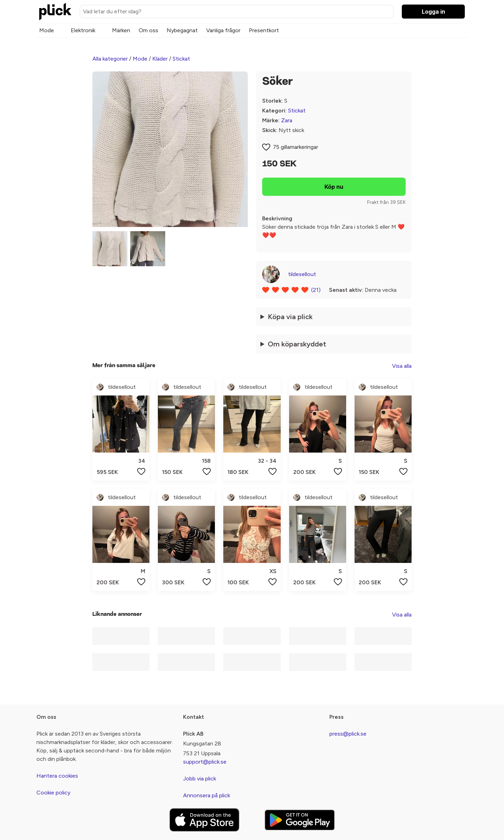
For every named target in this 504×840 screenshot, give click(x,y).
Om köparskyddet (297, 344)
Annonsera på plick (206, 795)
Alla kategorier (110, 59)
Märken (121, 30)
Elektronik (83, 30)
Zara (287, 120)
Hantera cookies (57, 776)
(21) (316, 290)
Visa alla (402, 366)
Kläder (160, 59)
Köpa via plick (290, 317)
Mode (47, 30)
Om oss (148, 30)
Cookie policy (53, 793)
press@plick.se (348, 734)
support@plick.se (205, 762)
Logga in (433, 12)
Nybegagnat (182, 30)
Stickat (181, 59)
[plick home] (55, 12)
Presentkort (264, 30)
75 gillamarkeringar (296, 147)
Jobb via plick (199, 779)
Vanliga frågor (223, 30)
